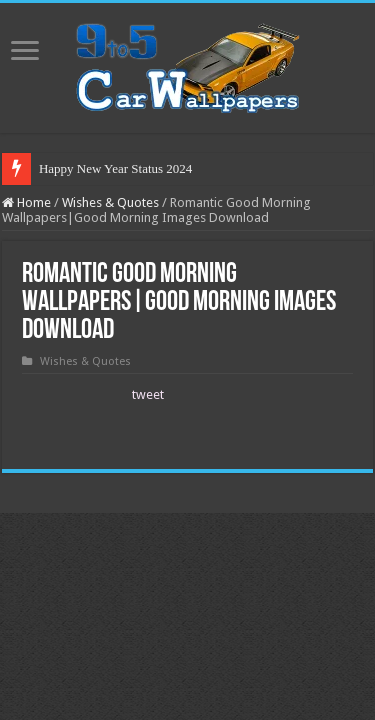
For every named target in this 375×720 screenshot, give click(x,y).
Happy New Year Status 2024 (115, 168)
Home (26, 202)
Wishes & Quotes (110, 202)
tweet (148, 394)
